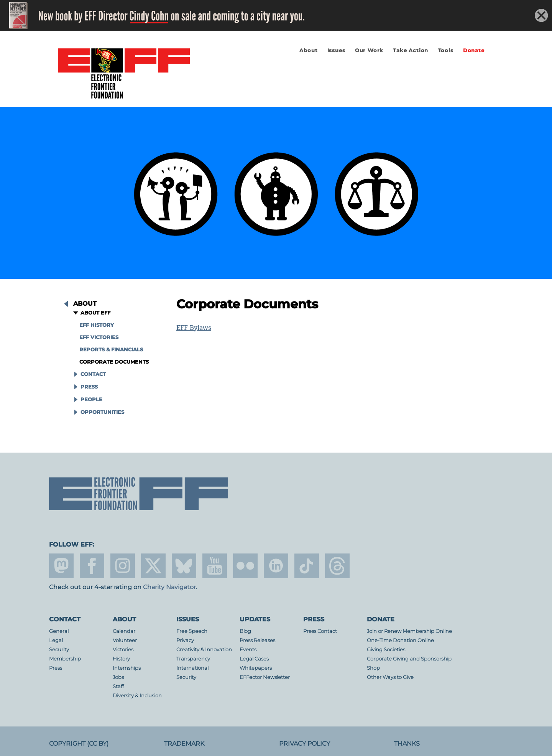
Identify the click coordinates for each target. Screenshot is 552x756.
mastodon (61, 566)
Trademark (184, 744)
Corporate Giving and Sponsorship (409, 659)
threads (337, 566)
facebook (92, 566)
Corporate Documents (114, 362)
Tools (446, 50)
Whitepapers (256, 668)
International (192, 668)
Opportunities (102, 412)
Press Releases (257, 640)
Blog (245, 631)
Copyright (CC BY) (79, 744)
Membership (65, 659)
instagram (123, 566)
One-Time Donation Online (400, 640)
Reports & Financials (111, 350)
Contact (93, 374)
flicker (245, 566)
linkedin (276, 566)
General (59, 631)
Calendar (124, 631)
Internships (127, 668)
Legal (56, 640)
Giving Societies (386, 650)
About (308, 50)
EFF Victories (99, 337)
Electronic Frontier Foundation (124, 74)
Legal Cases (254, 659)
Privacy (185, 640)
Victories (123, 650)
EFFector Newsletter (265, 677)
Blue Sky (184, 566)
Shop (373, 668)
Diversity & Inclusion (137, 696)
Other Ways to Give (390, 677)
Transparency (193, 659)
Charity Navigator (169, 587)
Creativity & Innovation (204, 650)
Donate (474, 50)
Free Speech (192, 631)
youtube (215, 566)
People (91, 399)
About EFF (95, 313)
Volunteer (125, 640)
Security (59, 650)
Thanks (407, 744)
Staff (118, 686)
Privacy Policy (305, 744)
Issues (336, 50)
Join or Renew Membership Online (409, 631)
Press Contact (320, 631)
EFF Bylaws (194, 328)
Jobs (118, 677)
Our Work (369, 50)
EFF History (97, 325)
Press (89, 387)
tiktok (307, 566)
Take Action (411, 50)
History (121, 659)
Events (248, 650)
